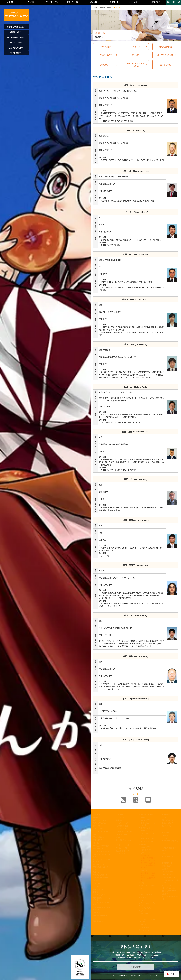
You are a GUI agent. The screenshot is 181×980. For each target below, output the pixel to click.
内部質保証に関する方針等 (101, 855)
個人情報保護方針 (125, 957)
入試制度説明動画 (122, 826)
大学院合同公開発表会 (170, 841)
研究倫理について (99, 921)
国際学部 (142, 817)
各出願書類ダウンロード (124, 841)
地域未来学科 (146, 853)
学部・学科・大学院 (146, 814)
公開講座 (96, 886)
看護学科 (148, 831)
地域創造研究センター (101, 875)
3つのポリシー (98, 829)
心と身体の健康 (144, 927)
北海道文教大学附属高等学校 (101, 899)
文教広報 (96, 883)
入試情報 (120, 814)
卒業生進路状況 (167, 823)
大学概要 (97, 814)
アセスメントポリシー (101, 831)
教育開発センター (99, 864)
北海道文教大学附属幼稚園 (101, 904)
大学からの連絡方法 (146, 908)
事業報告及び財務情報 (101, 846)
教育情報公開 (167, 863)
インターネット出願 (123, 845)
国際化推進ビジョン (100, 913)
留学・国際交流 (144, 930)
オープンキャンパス (123, 823)
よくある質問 (120, 853)
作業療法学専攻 (148, 841)
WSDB (141, 900)
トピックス (165, 817)
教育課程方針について (101, 849)
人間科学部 (143, 844)
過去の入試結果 (122, 834)
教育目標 (96, 826)
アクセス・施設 (167, 885)
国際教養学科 (146, 820)
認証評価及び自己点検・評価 (101, 860)
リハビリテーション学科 (148, 835)
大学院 (141, 883)
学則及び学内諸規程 (100, 878)
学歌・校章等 (98, 840)
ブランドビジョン (122, 829)
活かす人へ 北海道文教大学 (16, 15)
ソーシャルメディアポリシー (144, 957)
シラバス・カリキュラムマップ (147, 904)
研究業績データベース (101, 915)
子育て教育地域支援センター (101, 868)
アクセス (168, 2)
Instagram (123, 800)
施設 (163, 853)
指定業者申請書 (167, 856)
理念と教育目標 (167, 872)
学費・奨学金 (143, 924)
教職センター (98, 872)
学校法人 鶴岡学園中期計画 (170, 898)
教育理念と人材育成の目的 (147, 887)
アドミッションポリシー (124, 831)
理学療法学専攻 (106, 8)
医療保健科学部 (145, 828)
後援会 (96, 892)
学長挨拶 (96, 817)
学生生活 (142, 917)
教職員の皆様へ (99, 889)
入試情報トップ (121, 817)
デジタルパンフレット (123, 848)
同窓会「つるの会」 (100, 895)
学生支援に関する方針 (101, 851)
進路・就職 (166, 814)
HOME (95, 8)
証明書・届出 (143, 914)
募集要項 (119, 820)
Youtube (148, 800)
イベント (165, 838)
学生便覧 (142, 911)
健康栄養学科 (146, 847)
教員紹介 (96, 843)
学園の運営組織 (99, 837)
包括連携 (96, 881)
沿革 (95, 834)
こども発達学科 (146, 850)
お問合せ (173, 2)
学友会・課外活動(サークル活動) (147, 920)
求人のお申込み (167, 826)
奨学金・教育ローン (123, 851)
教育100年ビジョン (100, 823)
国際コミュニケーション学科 (148, 824)
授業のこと (143, 897)
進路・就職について (168, 820)
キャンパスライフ (145, 895)
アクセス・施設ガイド (169, 848)
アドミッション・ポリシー (170, 888)
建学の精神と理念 (100, 820)
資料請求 (119, 837)
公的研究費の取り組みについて (101, 909)
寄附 (95, 918)
